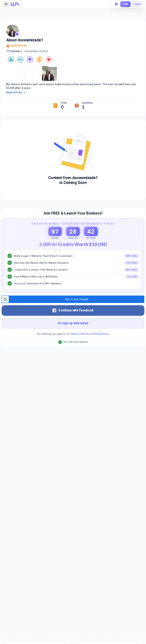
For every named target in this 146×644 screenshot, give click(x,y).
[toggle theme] (116, 4)
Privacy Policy (101, 334)
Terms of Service (80, 334)
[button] (73, 299)
